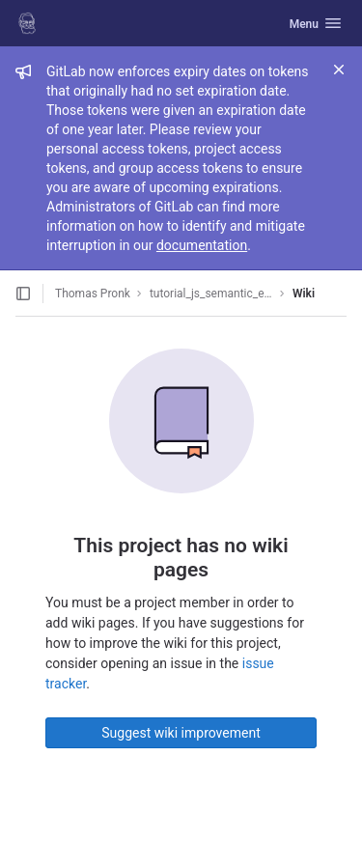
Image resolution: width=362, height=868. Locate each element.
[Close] (339, 70)
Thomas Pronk (93, 294)
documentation (202, 245)
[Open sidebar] (23, 294)
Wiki (304, 294)
